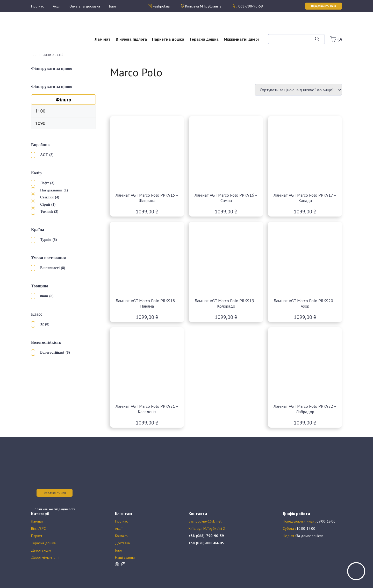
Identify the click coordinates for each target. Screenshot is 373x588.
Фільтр (63, 100)
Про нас (37, 6)
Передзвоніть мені (55, 493)
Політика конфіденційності (55, 509)
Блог (113, 6)
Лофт (45, 183)
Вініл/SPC (38, 529)
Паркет (37, 536)
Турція (46, 240)
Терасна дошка (204, 39)
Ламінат (103, 39)
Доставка (122, 543)
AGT (44, 155)
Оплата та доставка (85, 6)
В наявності (50, 268)
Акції (57, 6)
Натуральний (51, 190)
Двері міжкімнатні (45, 557)
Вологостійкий (52, 352)
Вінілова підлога (131, 39)
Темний (46, 211)
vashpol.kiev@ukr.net (205, 521)
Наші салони (125, 557)
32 (42, 324)
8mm (44, 296)
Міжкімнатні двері (241, 39)
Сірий (45, 204)
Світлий (47, 197)
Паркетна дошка (168, 39)
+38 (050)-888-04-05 (206, 543)
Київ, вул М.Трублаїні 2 (207, 529)
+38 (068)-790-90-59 (206, 536)
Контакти (122, 536)
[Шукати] (317, 39)
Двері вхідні (41, 550)
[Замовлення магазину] (298, 90)
